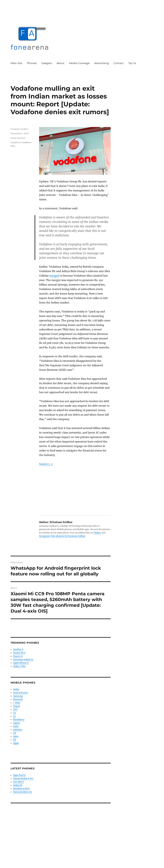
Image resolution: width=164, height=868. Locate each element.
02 (14, 716)
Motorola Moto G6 (23, 792)
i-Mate (17, 703)
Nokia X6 (18, 785)
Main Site (16, 63)
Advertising (102, 63)
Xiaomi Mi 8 (19, 653)
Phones (32, 63)
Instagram (44, 536)
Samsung (18, 696)
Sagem (17, 723)
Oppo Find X (19, 775)
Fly (15, 740)
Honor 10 (18, 656)
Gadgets (47, 63)
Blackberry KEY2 (22, 789)
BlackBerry (19, 720)
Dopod (16, 706)
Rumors (21, 138)
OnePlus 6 (18, 649)
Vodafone (16, 142)
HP (15, 733)
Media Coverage (79, 63)
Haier (16, 726)
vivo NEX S (18, 782)
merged (54, 276)
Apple (16, 743)
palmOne (18, 730)
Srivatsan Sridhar (19, 129)
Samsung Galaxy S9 (23, 660)
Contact (119, 63)
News (13, 138)
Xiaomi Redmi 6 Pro (23, 779)
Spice (16, 736)
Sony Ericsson (20, 693)
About (61, 63)
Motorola (18, 699)
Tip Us (132, 63)
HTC (15, 710)
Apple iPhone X (21, 663)
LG (15, 713)
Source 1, (45, 464)
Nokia (16, 689)
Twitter (97, 533)
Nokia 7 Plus (19, 666)
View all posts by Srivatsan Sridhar (68, 536)
